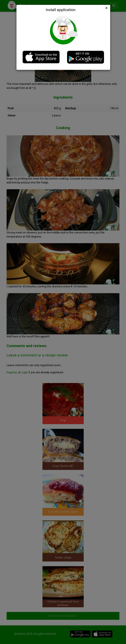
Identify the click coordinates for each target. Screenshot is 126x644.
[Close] (106, 8)
